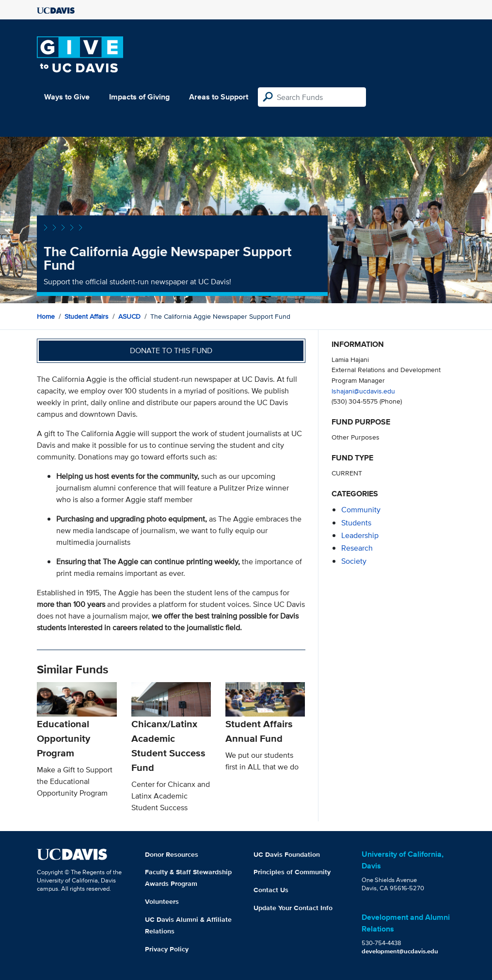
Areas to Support (219, 97)
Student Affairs (87, 316)
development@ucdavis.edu (400, 951)
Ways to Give (67, 97)
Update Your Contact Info (293, 908)
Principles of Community (292, 872)
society (354, 561)
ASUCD (129, 316)
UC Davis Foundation (287, 854)
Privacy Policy (167, 949)
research (357, 548)
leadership (360, 535)
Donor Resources (172, 854)
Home (46, 316)
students (356, 523)
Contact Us (271, 890)
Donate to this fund (171, 351)
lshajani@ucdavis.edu (363, 391)
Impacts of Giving (139, 97)
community (361, 510)
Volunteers (162, 901)
